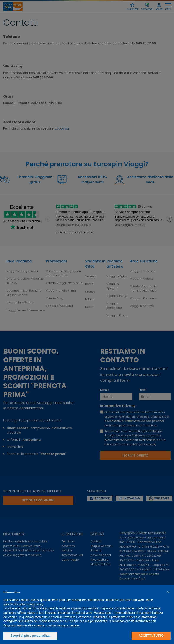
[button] (168, 592)
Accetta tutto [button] (151, 636)
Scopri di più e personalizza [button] (30, 636)
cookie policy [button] (35, 604)
